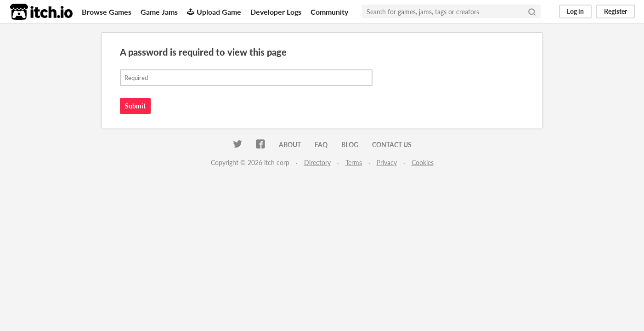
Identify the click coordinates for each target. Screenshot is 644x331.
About (290, 145)
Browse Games (107, 12)
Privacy (387, 163)
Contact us (392, 145)
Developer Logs (276, 12)
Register (616, 11)
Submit (135, 106)
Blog (350, 145)
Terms (354, 163)
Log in (575, 11)
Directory (317, 163)
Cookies (423, 163)
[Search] (532, 11)
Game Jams (159, 12)
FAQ (321, 145)
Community (329, 12)
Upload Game (214, 12)
